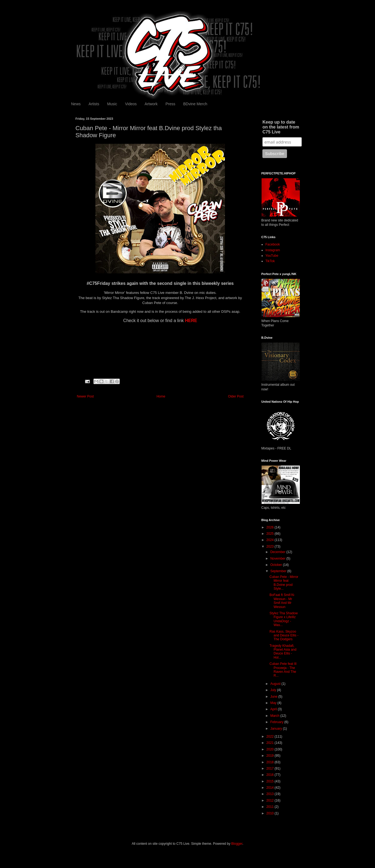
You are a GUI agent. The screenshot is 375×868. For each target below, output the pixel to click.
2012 (271, 800)
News (76, 104)
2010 (271, 813)
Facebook (273, 244)
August (276, 684)
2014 (271, 788)
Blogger (237, 844)
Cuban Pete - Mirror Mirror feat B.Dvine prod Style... (284, 583)
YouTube (272, 256)
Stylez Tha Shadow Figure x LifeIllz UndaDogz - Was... (284, 619)
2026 (271, 527)
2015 (271, 781)
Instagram (273, 250)
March (275, 716)
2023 (271, 546)
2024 (271, 540)
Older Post (236, 396)
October (277, 565)
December (278, 552)
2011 (271, 807)
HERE (191, 321)
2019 (271, 756)
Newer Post (85, 396)
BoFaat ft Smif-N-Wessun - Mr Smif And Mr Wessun (282, 601)
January (277, 729)
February (277, 722)
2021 (271, 743)
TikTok (270, 261)
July (274, 690)
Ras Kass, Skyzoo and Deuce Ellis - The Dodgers (284, 635)
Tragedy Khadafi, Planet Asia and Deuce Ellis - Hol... (283, 652)
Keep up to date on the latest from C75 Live (281, 127)
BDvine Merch (195, 104)
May (274, 703)
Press (170, 104)
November (278, 559)
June (274, 697)
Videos (131, 104)
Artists (94, 104)
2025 (271, 534)
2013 (271, 794)
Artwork (151, 104)
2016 (271, 775)
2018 (271, 762)
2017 (271, 768)
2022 (271, 737)
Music (112, 104)
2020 (271, 749)
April (274, 709)
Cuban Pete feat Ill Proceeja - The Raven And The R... (283, 670)
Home (161, 396)
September (279, 571)
